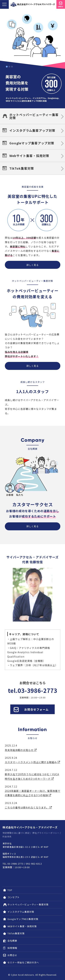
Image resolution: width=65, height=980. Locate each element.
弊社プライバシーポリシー (46, 833)
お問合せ (12, 955)
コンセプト (14, 897)
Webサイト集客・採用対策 (29, 156)
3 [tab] (12, 67)
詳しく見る (33, 265)
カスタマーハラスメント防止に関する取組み (32, 762)
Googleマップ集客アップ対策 (32, 143)
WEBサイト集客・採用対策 (22, 926)
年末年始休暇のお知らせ (21, 750)
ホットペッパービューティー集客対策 (34, 116)
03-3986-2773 (37, 690)
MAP (46, 847)
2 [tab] (9, 67)
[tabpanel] (32, 59)
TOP (10, 890)
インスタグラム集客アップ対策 (32, 130)
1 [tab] (7, 67)
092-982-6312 (34, 864)
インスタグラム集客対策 (21, 912)
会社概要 (12, 941)
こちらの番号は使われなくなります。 (28, 807)
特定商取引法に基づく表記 (16, 833)
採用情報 (12, 948)
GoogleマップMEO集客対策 (23, 919)
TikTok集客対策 (22, 168)
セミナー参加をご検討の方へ (23, 962)
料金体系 (7, 836)
